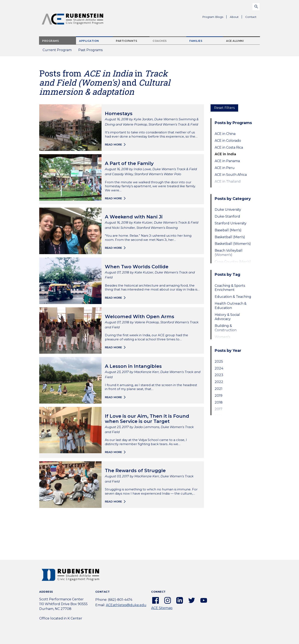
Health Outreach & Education (231, 306)
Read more (113, 144)
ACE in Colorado (228, 141)
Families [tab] (196, 41)
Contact (251, 17)
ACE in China (225, 134)
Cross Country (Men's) (233, 262)
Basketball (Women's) (233, 244)
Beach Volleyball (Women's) (229, 253)
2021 (219, 389)
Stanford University (231, 223)
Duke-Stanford (227, 216)
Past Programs (92, 51)
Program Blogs (213, 17)
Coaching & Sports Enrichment (230, 288)
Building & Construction (226, 328)
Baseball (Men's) (228, 230)
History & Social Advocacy (227, 317)
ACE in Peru (225, 168)
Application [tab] (89, 41)
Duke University (228, 210)
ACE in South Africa (231, 175)
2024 (219, 368)
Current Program (57, 50)
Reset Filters (224, 108)
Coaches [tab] (160, 41)
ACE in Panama (227, 161)
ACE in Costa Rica (229, 147)
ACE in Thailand (228, 182)
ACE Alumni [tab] (235, 41)
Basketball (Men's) (230, 237)
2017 (219, 409)
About (236, 17)
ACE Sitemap (162, 608)
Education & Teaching (233, 297)
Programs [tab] (50, 41)
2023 (219, 375)
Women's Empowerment (227, 339)
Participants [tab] (126, 41)
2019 (219, 396)
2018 (219, 402)
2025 (219, 361)
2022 (219, 382)
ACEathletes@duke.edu (126, 605)
